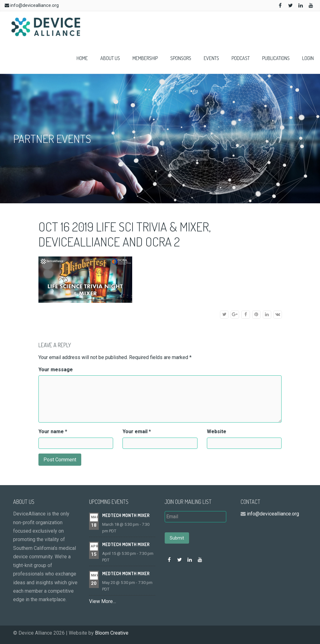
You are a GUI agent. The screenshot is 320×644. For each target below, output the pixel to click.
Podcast (241, 58)
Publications (276, 58)
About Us (110, 58)
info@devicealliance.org (35, 5)
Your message (56, 370)
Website (217, 431)
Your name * (53, 431)
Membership (145, 58)
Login (308, 58)
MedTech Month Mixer (126, 515)
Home (82, 58)
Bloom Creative (112, 633)
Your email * (137, 431)
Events (211, 58)
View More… (102, 601)
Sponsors (181, 58)
